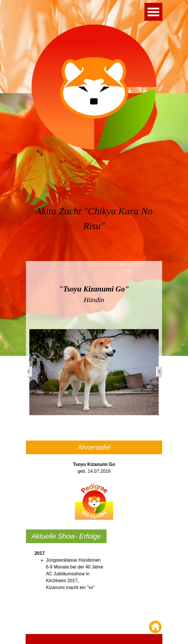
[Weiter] (159, 372)
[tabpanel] (94, 225)
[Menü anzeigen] (153, 12)
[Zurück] (29, 372)
